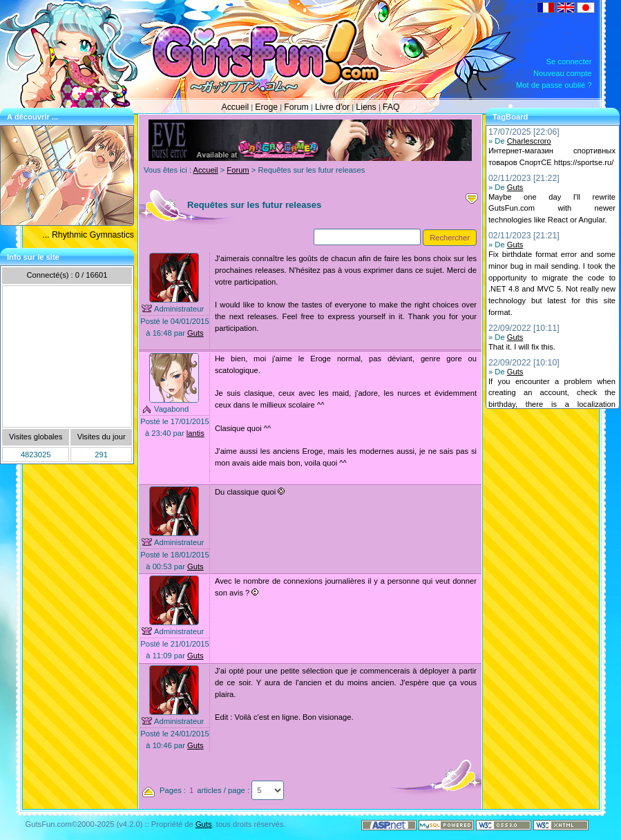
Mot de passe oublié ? (554, 85)
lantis (195, 433)
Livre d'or (332, 107)
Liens (366, 107)
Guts (195, 333)
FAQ (391, 107)
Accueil (235, 107)
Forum (296, 107)
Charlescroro (529, 141)
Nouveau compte (563, 73)
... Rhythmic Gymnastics (88, 235)
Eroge (266, 107)
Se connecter (569, 61)
